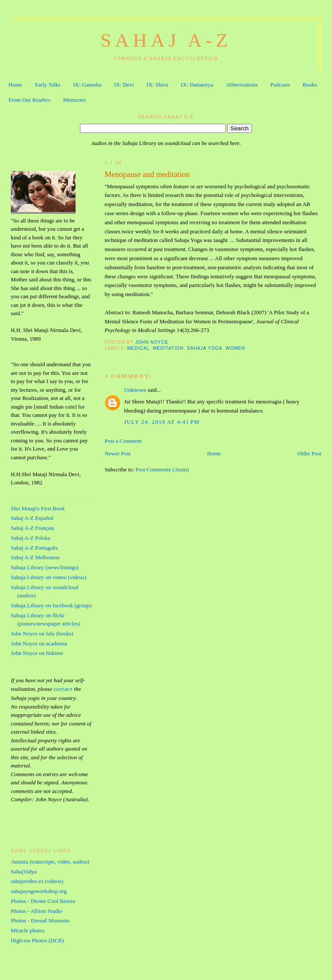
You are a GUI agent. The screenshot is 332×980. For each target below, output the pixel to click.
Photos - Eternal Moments (40, 919)
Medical (138, 348)
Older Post (309, 453)
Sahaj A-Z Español (32, 518)
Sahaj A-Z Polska (30, 538)
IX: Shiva (157, 85)
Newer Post (118, 453)
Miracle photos (28, 929)
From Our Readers (30, 100)
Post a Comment (123, 441)
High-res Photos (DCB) (37, 939)
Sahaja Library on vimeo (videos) (49, 577)
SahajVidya (24, 870)
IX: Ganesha (87, 85)
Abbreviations (242, 85)
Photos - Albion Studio (37, 910)
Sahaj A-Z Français (32, 528)
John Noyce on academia (39, 643)
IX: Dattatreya (197, 85)
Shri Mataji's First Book (38, 508)
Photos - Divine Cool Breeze (43, 900)
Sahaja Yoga (204, 348)
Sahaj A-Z (166, 40)
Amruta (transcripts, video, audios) (50, 860)
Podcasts (280, 85)
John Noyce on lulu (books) (42, 633)
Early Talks (48, 85)
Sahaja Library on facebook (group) (51, 605)
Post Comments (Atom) (162, 469)
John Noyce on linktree (37, 653)
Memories (75, 100)
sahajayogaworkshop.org (39, 890)
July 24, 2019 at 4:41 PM (162, 422)
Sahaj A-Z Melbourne (35, 557)
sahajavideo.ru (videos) (37, 880)
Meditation (168, 348)
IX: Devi (124, 85)
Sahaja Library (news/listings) (45, 567)
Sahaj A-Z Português (34, 548)
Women (235, 348)
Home (16, 85)
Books (310, 85)
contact (63, 689)
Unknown (135, 390)
